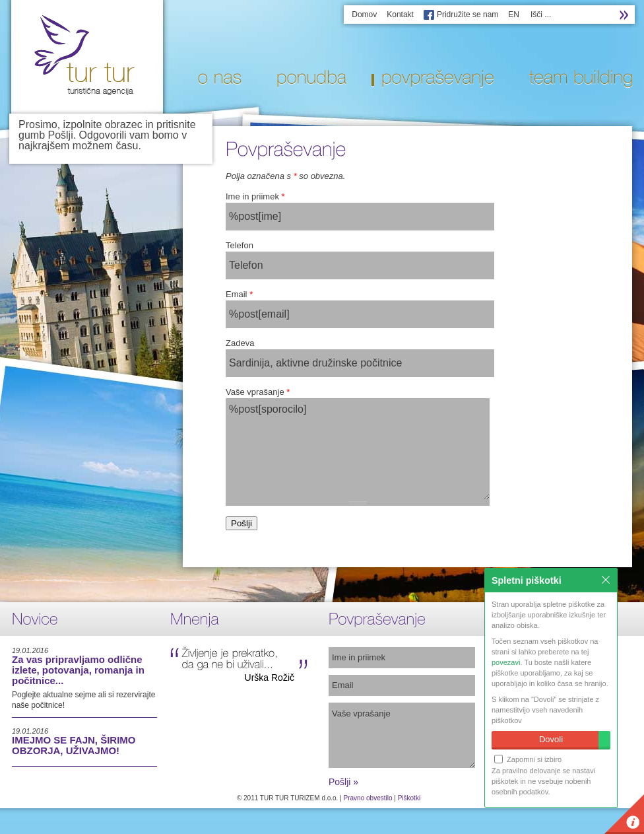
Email (239, 294)
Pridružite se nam (467, 15)
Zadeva (240, 343)
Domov (364, 15)
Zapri (606, 580)
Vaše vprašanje (258, 392)
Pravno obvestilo (368, 798)
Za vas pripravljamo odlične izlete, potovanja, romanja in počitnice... (78, 670)
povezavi (506, 662)
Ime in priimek (255, 196)
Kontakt (400, 15)
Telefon (240, 245)
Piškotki (409, 798)
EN (514, 15)
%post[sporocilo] (358, 449)
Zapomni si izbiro (528, 759)
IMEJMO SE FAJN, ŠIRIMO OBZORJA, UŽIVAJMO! (74, 745)
